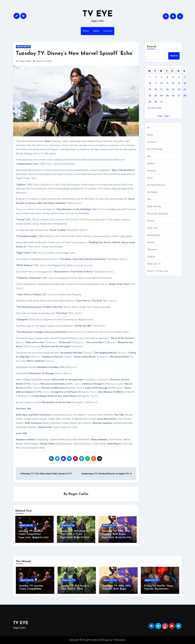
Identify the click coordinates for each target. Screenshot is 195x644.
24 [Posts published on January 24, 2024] (161, 96)
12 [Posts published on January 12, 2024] (173, 83)
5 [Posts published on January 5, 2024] (173, 77)
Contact (108, 31)
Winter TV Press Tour (158, 271)
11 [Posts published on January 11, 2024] (167, 83)
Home (86, 31)
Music (150, 178)
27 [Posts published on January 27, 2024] (179, 96)
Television (152, 249)
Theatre (151, 257)
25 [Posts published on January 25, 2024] (167, 96)
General (151, 163)
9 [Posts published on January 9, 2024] (156, 83)
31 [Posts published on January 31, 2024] (161, 102)
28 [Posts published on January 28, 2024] (185, 96)
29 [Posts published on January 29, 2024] (150, 102)
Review (151, 242)
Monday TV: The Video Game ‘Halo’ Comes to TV (46, 474)
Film (149, 156)
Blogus (106, 640)
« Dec (160, 116)
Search (152, 47)
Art (149, 128)
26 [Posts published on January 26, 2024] (173, 96)
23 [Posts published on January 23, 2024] (156, 96)
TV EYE (98, 14)
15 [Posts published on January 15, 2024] (150, 89)
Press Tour (152, 228)
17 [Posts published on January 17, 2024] (161, 89)
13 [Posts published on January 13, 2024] (179, 83)
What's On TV (23, 47)
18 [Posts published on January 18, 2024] (167, 89)
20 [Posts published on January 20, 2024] (179, 89)
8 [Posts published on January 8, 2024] (150, 83)
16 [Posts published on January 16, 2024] (156, 89)
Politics (151, 221)
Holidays (151, 171)
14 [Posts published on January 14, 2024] (185, 83)
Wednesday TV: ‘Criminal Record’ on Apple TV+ (107, 474)
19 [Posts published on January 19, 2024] (173, 89)
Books (150, 135)
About (96, 31)
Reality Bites (154, 235)
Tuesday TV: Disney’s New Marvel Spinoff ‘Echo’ (74, 54)
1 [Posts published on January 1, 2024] (150, 77)
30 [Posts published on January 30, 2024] (156, 102)
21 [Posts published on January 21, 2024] (185, 89)
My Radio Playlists (156, 185)
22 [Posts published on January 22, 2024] (150, 96)
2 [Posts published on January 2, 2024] (156, 77)
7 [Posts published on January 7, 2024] (185, 77)
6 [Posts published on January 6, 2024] (179, 77)
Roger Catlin (25, 61)
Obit (149, 199)
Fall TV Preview (155, 149)
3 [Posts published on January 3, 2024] (161, 77)
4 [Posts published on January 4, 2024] (167, 77)
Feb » (167, 116)
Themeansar (119, 640)
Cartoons (152, 142)
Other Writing (154, 206)
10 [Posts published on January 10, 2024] (161, 83)
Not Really (152, 192)
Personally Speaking (157, 214)
